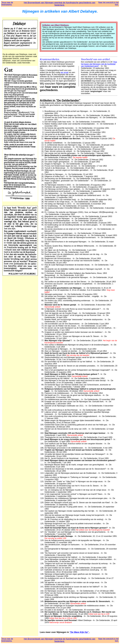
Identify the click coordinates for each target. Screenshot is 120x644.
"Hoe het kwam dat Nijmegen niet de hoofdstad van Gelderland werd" (99, 64)
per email (64, 72)
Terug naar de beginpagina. (7, 3)
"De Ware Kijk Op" (79, 632)
